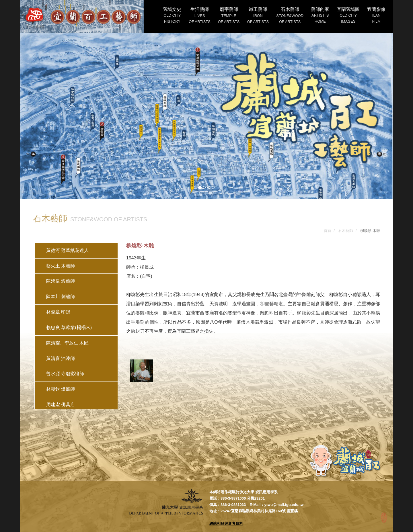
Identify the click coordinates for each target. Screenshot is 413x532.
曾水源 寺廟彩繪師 (65, 374)
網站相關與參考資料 (226, 524)
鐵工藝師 (258, 15)
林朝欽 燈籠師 (61, 389)
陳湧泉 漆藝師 (61, 281)
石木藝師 (290, 15)
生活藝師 (200, 15)
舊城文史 (172, 15)
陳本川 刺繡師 (61, 297)
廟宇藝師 (229, 15)
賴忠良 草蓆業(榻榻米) (69, 327)
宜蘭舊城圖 (348, 15)
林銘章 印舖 (58, 312)
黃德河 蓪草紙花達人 (67, 250)
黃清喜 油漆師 (61, 358)
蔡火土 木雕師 (61, 266)
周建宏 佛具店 (61, 405)
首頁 (328, 231)
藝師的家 (320, 15)
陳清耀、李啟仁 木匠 (67, 343)
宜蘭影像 (376, 15)
